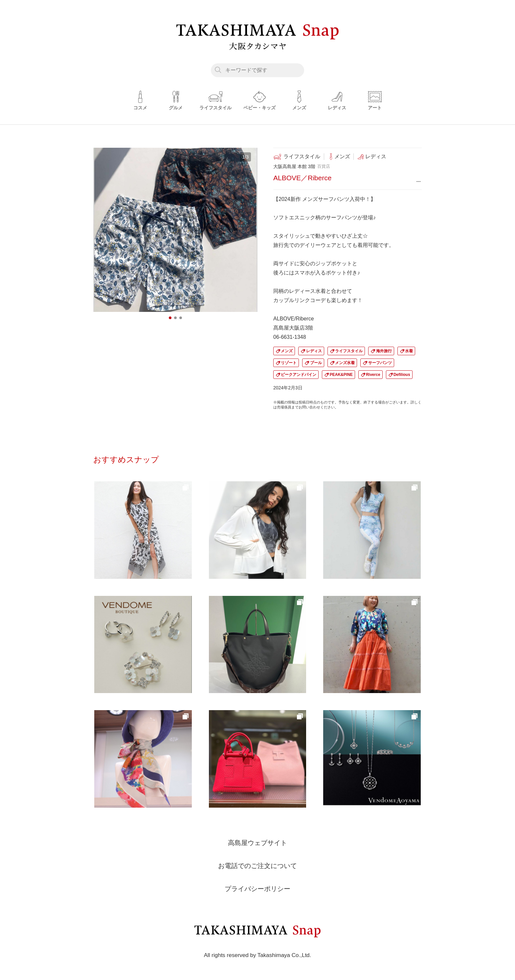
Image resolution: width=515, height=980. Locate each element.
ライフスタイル (349, 351)
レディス (314, 351)
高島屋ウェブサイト (257, 843)
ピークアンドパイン (299, 375)
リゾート (289, 363)
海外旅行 (384, 351)
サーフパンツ (380, 363)
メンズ (287, 351)
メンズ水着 (345, 363)
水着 (409, 351)
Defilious (402, 375)
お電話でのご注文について (257, 866)
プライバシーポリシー (257, 889)
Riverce (373, 375)
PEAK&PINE (341, 375)
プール (316, 363)
